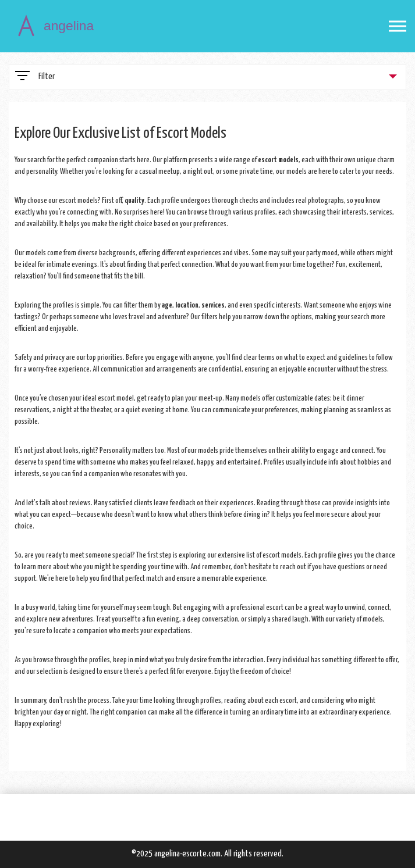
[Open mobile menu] (398, 26)
